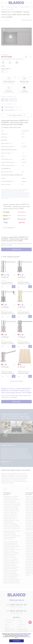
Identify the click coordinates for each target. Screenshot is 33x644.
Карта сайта (22, 606)
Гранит (16, 7)
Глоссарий (7, 613)
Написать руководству (17, 629)
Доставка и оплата (10, 601)
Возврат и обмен (23, 611)
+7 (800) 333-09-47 (16, 592)
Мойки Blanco (10, 7)
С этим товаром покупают (15, 115)
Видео (20, 601)
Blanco (3, 7)
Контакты (21, 615)
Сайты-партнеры (23, 613)
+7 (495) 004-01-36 (16, 586)
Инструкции (8, 615)
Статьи (20, 604)
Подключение (8, 604)
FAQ (19, 608)
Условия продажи (9, 611)
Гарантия (7, 608)
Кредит (7, 606)
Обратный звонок (17, 582)
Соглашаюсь (16, 641)
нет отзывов (6, 20)
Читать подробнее (10, 228)
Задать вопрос (17, 402)
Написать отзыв (17, 249)
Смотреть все (6, 443)
